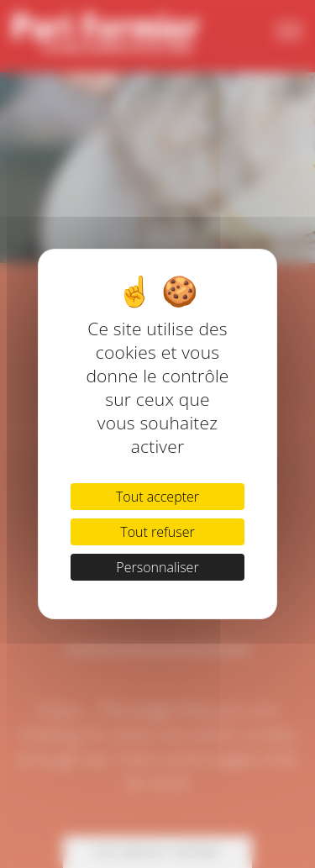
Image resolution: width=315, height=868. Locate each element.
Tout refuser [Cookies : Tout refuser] (157, 532)
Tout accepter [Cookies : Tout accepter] (157, 497)
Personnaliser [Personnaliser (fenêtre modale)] (157, 567)
